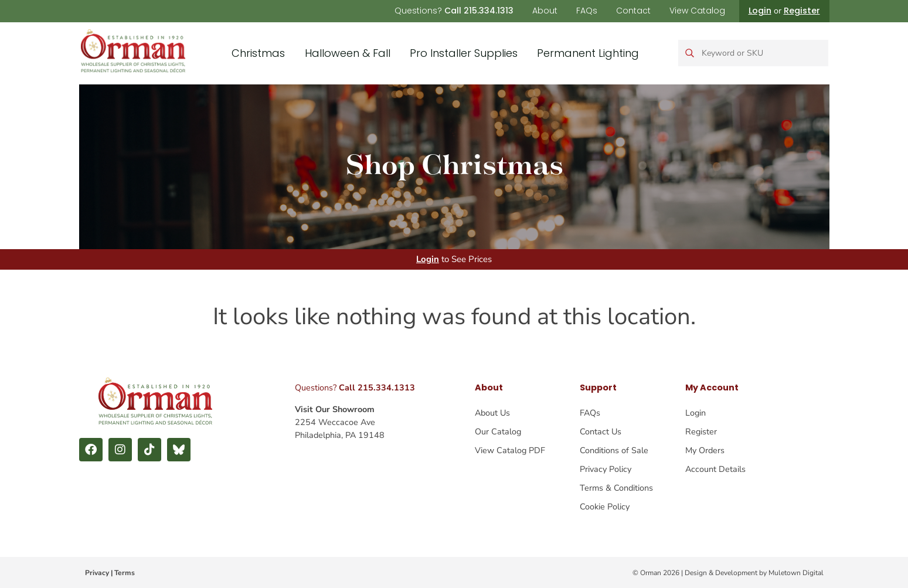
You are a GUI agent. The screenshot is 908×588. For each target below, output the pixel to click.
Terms (125, 573)
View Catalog (697, 11)
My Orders (705, 450)
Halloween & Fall (348, 53)
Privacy (97, 573)
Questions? (454, 11)
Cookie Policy (605, 507)
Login (760, 11)
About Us (492, 413)
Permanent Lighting (588, 53)
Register (802, 11)
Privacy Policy (606, 469)
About (545, 11)
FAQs (587, 11)
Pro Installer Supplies (464, 53)
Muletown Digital (796, 573)
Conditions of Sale (614, 450)
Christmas (258, 53)
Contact (633, 11)
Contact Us (601, 431)
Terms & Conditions (616, 488)
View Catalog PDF (510, 450)
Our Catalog (498, 431)
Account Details (715, 469)
